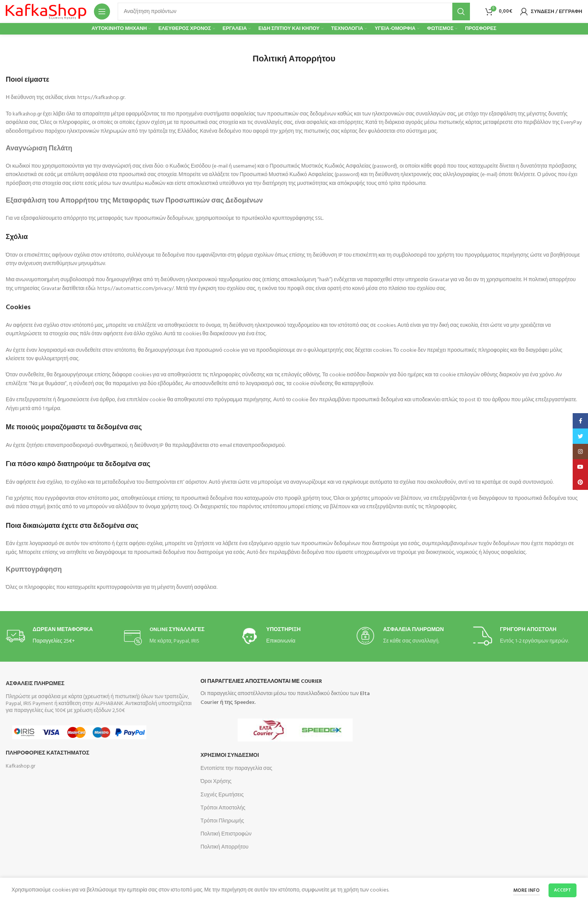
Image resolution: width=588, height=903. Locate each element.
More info (526, 891)
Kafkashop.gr (21, 766)
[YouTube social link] (580, 467)
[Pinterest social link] (580, 482)
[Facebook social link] (580, 421)
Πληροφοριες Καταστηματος (48, 753)
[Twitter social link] (580, 436)
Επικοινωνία (281, 641)
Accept (563, 890)
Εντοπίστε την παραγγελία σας (236, 769)
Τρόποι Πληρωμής (222, 821)
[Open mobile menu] (102, 12)
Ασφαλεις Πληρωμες (35, 684)
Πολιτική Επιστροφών (226, 834)
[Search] (294, 12)
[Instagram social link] (580, 451)
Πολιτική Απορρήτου (224, 847)
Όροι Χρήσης (216, 782)
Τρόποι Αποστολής (223, 808)
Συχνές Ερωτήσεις (222, 795)
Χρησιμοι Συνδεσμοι (230, 756)
